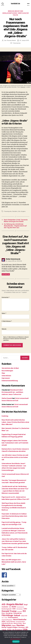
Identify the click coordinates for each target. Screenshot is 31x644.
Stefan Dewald (7, 398)
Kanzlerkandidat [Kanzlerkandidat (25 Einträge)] (20, 622)
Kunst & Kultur (23, 13)
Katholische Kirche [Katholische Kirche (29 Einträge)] (7, 623)
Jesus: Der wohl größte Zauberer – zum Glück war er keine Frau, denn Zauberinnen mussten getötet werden (15, 541)
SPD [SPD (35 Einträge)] (27, 627)
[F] (15, 575)
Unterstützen (6, 376)
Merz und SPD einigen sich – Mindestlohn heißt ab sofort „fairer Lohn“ (14, 562)
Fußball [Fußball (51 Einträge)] (17, 615)
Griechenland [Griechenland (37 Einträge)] (13, 617)
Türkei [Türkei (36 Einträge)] (9, 630)
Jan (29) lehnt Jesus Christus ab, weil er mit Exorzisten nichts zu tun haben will (15, 457)
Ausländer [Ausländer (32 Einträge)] (5, 607)
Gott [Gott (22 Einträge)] (3, 618)
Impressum (6, 378)
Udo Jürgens (22, 211)
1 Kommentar (17, 43)
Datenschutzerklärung (10, 381)
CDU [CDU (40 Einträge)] (14, 609)
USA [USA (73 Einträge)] (25, 630)
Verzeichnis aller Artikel (10, 368)
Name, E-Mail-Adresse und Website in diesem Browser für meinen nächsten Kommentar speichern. (16, 339)
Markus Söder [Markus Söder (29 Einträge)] (18, 623)
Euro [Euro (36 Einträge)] (3, 613)
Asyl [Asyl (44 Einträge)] (26, 605)
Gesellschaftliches (10, 13)
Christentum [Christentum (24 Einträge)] (20, 609)
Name (4, 313)
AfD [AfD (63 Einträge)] (4, 604)
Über (3, 373)
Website (4, 329)
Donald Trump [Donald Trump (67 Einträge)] (9, 611)
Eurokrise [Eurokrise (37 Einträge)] (9, 613)
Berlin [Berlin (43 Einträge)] (14, 607)
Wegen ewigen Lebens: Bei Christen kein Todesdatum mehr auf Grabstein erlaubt (15, 443)
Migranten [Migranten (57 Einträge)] (6, 625)
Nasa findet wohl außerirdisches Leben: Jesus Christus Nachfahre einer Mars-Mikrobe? (15, 422)
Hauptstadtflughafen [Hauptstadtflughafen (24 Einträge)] (7, 620)
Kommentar (6, 297)
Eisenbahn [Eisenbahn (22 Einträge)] (20, 612)
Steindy (23, 87)
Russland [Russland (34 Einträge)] (22, 627)
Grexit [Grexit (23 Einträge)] (6, 618)
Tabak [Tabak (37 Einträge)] (4, 630)
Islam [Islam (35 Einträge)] (4, 621)
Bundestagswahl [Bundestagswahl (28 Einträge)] (7, 609)
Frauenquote (8, 211)
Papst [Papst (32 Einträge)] (14, 626)
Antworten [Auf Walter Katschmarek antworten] (6, 274)
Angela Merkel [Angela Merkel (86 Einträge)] (15, 604)
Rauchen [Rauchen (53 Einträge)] (20, 625)
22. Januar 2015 (24, 40)
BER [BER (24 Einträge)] (10, 607)
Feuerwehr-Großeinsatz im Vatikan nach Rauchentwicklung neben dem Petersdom (14, 516)
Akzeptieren (16, 642)
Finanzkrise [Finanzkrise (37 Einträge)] (17, 613)
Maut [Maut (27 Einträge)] (24, 623)
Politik (15, 15)
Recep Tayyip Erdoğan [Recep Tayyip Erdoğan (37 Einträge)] (10, 627)
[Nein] (29, 637)
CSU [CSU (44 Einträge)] (25, 609)
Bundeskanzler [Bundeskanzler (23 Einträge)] (21, 607)
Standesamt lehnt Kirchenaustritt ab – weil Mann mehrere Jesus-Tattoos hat (12, 392)
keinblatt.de (15, 4)
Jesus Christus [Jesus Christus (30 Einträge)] (11, 622)
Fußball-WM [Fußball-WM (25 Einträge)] (24, 616)
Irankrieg (5, 416)
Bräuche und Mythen (15, 11)
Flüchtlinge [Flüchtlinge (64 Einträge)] (7, 615)
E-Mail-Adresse (7, 321)
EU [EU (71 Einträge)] (24, 611)
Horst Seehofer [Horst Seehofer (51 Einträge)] (20, 619)
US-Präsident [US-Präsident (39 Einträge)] (17, 630)
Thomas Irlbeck (11, 40)
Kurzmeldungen (7, 371)
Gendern (15, 211)
